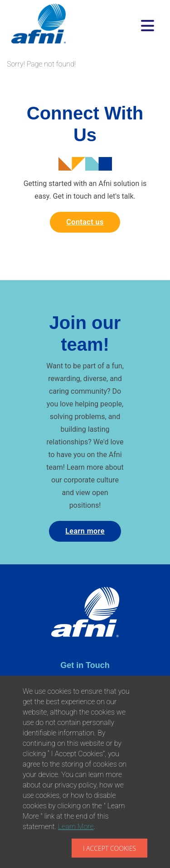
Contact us (85, 222)
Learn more (85, 531)
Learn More (76, 827)
